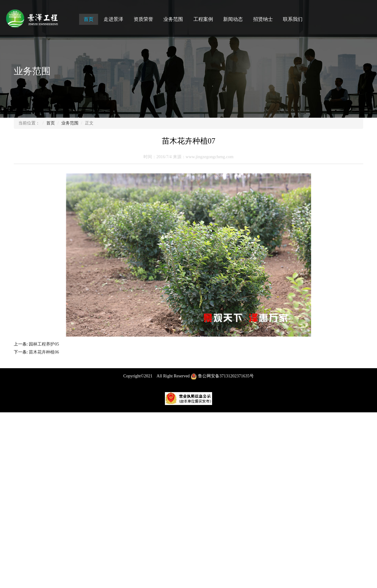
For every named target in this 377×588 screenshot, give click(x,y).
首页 (89, 19)
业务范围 (173, 19)
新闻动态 (233, 19)
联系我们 (293, 19)
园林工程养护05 (44, 344)
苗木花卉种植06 (44, 352)
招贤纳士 (263, 19)
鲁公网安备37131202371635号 (222, 378)
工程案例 (203, 19)
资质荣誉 (143, 19)
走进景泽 (113, 19)
